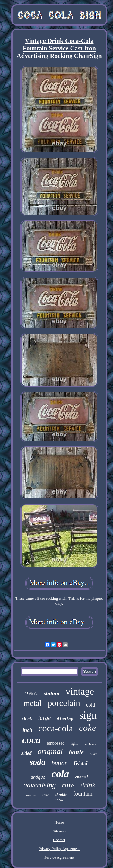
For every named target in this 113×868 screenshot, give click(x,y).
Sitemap (59, 831)
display (65, 719)
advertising (39, 785)
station (52, 693)
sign (88, 715)
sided (27, 753)
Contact (59, 840)
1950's (31, 694)
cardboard (90, 744)
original (50, 751)
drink (88, 785)
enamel (81, 777)
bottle (76, 752)
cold (91, 705)
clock (27, 719)
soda (38, 762)
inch (27, 730)
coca (31, 740)
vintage (80, 691)
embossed (56, 743)
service (31, 795)
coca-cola (56, 728)
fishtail (81, 764)
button (60, 763)
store (94, 754)
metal (33, 703)
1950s (59, 800)
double (61, 795)
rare (68, 785)
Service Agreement (59, 857)
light (74, 743)
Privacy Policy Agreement (59, 849)
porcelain (64, 703)
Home (59, 822)
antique (38, 777)
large (44, 718)
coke (88, 728)
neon (46, 795)
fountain (83, 794)
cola (60, 774)
